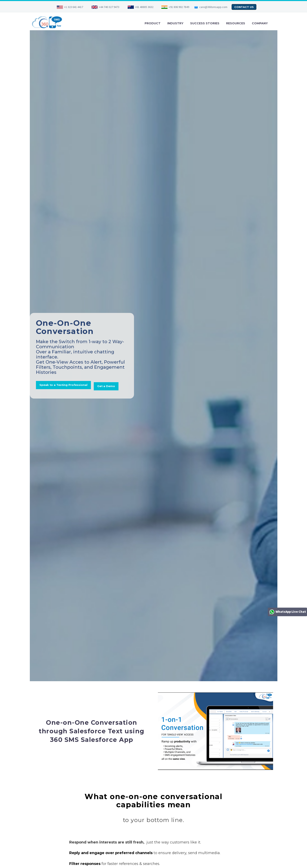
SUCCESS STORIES (205, 23)
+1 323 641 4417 (74, 7)
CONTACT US (244, 7)
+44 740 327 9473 (109, 7)
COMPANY (260, 23)
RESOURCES (236, 23)
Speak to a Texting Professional (64, 377)
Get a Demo (49, 395)
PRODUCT (153, 23)
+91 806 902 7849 (179, 7)
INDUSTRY (175, 23)
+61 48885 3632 (144, 7)
